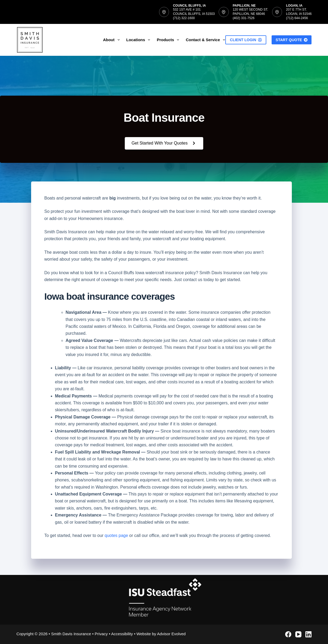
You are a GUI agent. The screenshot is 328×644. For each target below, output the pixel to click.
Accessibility (122, 634)
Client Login (246, 40)
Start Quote (292, 40)
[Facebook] (288, 634)
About (112, 40)
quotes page (116, 535)
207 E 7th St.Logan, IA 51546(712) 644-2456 (299, 14)
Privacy (101, 634)
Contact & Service (206, 40)
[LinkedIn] (308, 634)
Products (169, 40)
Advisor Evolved (171, 634)
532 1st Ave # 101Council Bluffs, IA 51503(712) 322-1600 (194, 14)
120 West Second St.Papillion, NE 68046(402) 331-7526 (250, 14)
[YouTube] (298, 634)
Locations (139, 40)
